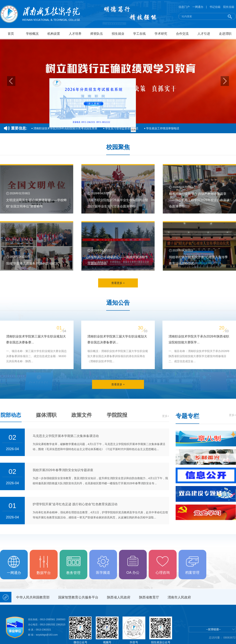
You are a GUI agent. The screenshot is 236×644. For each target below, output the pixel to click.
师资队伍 (97, 34)
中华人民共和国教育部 (33, 597)
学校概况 (32, 34)
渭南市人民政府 (179, 597)
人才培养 (75, 34)
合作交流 (182, 34)
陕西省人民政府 (119, 597)
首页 (11, 34)
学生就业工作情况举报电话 (163, 128)
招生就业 (118, 34)
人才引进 (204, 34)
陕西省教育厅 (149, 597)
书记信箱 (215, 7)
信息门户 (184, 7)
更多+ (166, 416)
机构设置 (54, 34)
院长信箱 (229, 7)
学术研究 (161, 34)
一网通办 (198, 7)
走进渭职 (225, 34)
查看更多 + (118, 283)
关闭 (135, 132)
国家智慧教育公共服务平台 (78, 597)
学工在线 (139, 34)
